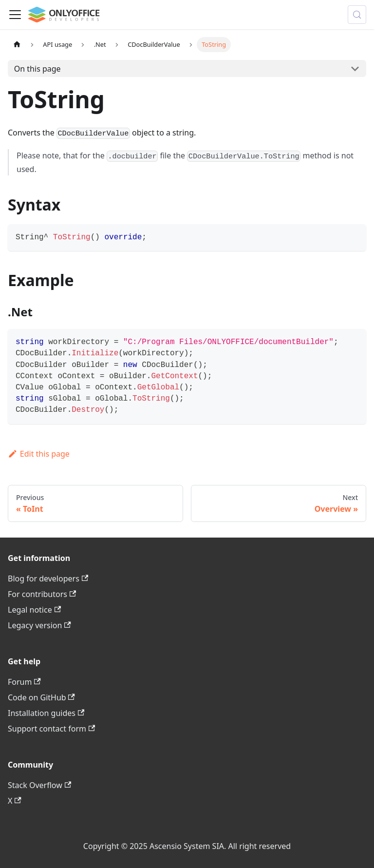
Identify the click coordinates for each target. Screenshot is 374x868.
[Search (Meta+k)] (357, 15)
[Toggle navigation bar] (15, 15)
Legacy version (39, 625)
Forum (24, 682)
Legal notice (34, 610)
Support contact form (51, 729)
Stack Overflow (39, 785)
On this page (37, 69)
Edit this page (39, 454)
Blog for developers (48, 579)
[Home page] (17, 45)
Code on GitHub (41, 697)
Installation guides (46, 713)
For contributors (42, 594)
